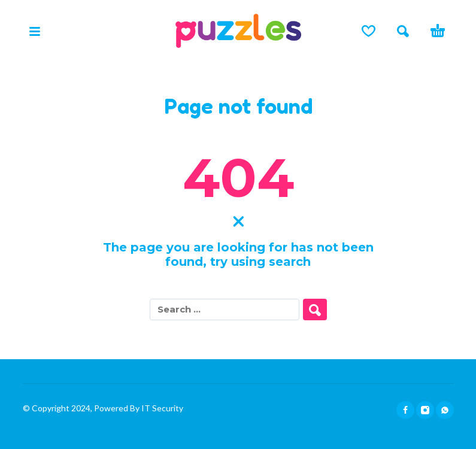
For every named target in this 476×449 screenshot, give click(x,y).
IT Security (161, 408)
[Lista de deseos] (369, 31)
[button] (35, 31)
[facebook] (405, 410)
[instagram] (425, 410)
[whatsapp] (445, 410)
